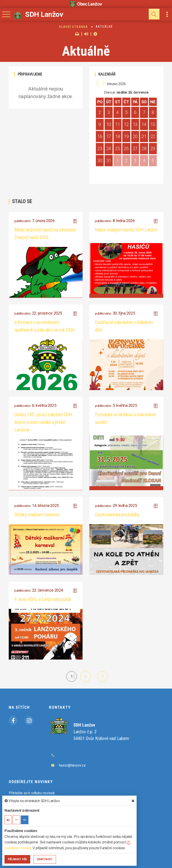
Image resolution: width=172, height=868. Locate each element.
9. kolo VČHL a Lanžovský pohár (43, 599)
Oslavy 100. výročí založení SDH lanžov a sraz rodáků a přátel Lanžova (43, 422)
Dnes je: (110, 92)
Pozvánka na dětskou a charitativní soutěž (126, 418)
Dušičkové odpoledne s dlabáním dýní (124, 326)
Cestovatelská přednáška (117, 515)
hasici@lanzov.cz (72, 765)
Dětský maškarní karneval (37, 515)
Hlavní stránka (74, 27)
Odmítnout (45, 859)
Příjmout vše (17, 859)
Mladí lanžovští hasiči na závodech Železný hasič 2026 (45, 234)
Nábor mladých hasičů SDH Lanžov (126, 230)
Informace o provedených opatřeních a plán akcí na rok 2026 (45, 326)
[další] (85, 676)
